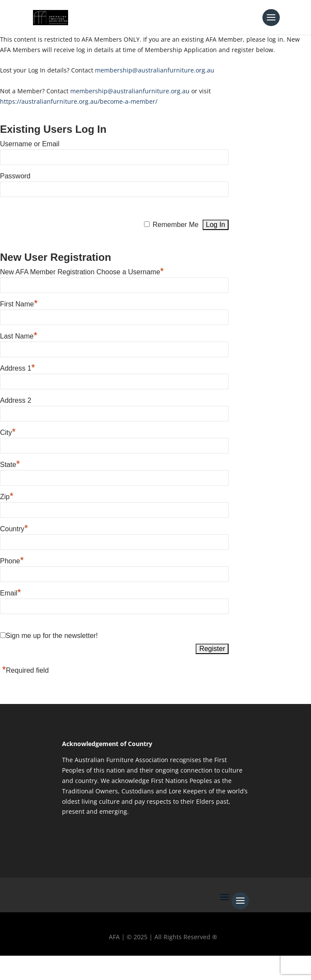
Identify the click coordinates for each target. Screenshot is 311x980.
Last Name (19, 335)
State (10, 464)
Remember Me (176, 225)
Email (11, 592)
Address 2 (16, 400)
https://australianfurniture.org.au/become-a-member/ (79, 101)
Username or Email (30, 144)
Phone (12, 560)
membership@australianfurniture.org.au (155, 70)
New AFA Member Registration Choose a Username (82, 271)
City (8, 431)
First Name (19, 303)
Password (15, 176)
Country (14, 528)
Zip (7, 496)
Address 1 (18, 367)
